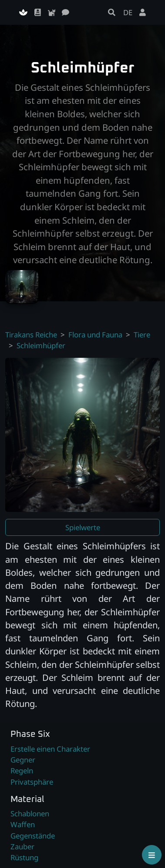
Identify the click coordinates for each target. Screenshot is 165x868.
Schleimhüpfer (41, 345)
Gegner (23, 760)
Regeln (22, 771)
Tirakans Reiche (31, 335)
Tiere (142, 335)
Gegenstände (33, 836)
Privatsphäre (32, 782)
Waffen (23, 824)
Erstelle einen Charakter (50, 749)
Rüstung (24, 857)
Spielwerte (83, 527)
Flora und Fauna (95, 335)
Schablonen (30, 814)
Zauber (22, 847)
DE (128, 12)
